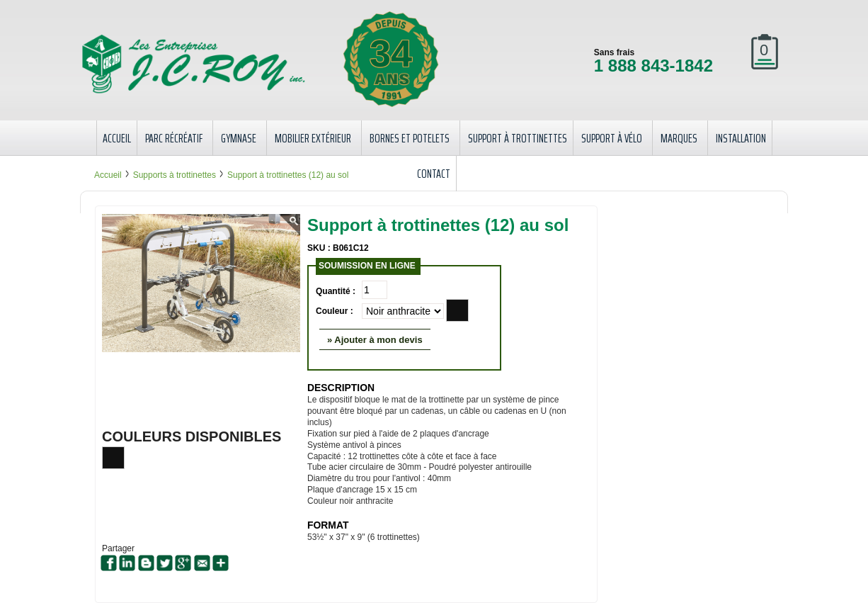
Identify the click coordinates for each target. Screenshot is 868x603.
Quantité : (336, 291)
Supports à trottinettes (175, 175)
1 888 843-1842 (653, 66)
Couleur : (335, 311)
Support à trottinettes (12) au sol (288, 175)
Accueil (108, 175)
